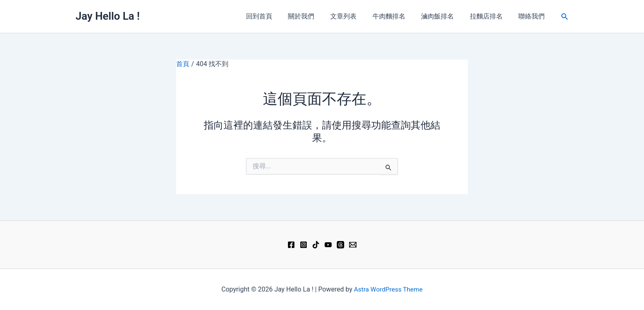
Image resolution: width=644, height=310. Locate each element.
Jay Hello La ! (108, 16)
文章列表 (356, 16)
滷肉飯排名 (444, 16)
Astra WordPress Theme (388, 289)
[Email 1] (353, 245)
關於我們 (316, 16)
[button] (565, 17)
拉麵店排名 (490, 16)
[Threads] (340, 245)
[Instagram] (304, 245)
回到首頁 (277, 16)
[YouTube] (328, 245)
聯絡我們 (533, 16)
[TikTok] (316, 245)
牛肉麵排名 (398, 16)
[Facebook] (291, 245)
